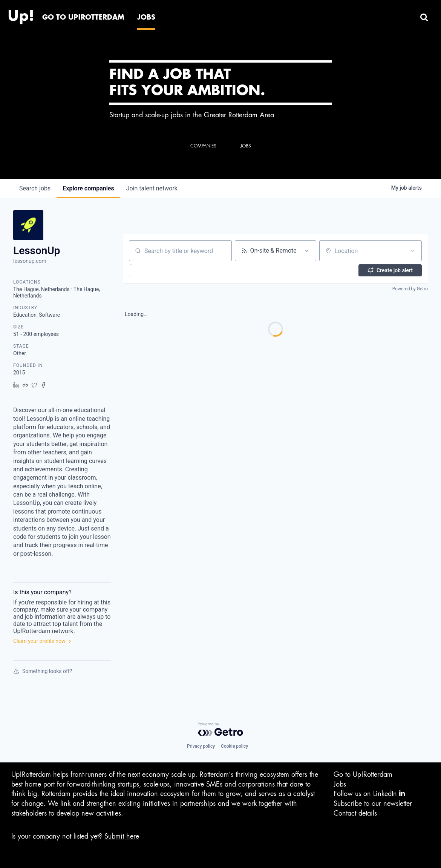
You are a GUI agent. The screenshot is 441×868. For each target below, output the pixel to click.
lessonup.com (30, 261)
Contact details (355, 813)
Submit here (122, 836)
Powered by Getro (410, 289)
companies (88, 188)
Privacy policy (201, 746)
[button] (149, 270)
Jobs (340, 784)
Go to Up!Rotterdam (363, 774)
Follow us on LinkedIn (369, 794)
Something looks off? (43, 671)
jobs (35, 188)
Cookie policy (234, 746)
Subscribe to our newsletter (373, 804)
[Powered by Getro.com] (220, 729)
